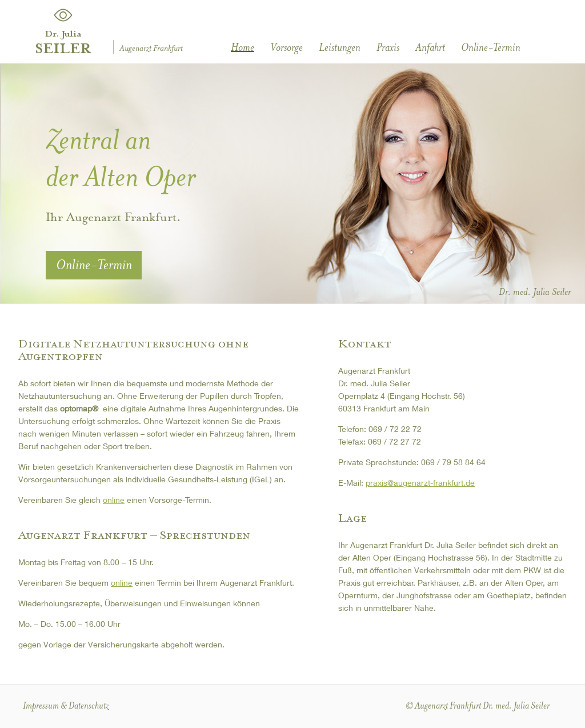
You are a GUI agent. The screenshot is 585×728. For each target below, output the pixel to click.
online (114, 500)
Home (243, 47)
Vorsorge (287, 47)
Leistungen (340, 47)
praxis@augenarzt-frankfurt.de (420, 483)
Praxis (388, 47)
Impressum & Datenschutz (66, 705)
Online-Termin (491, 47)
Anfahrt (430, 47)
